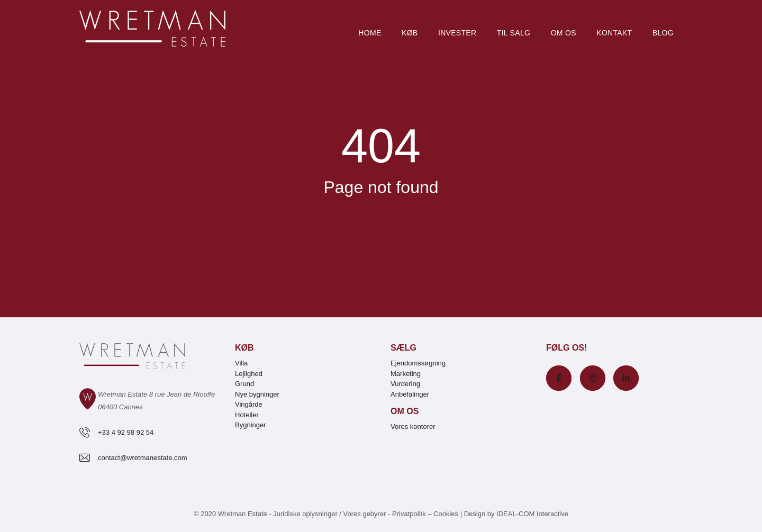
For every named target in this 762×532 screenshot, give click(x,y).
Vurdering (405, 384)
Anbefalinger (410, 394)
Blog (663, 33)
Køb (410, 33)
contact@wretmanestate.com (143, 458)
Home (370, 33)
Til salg (514, 33)
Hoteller (247, 415)
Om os (564, 33)
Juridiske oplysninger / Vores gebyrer (329, 514)
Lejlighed (249, 374)
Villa (241, 363)
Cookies (446, 514)
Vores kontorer (413, 426)
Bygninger (251, 425)
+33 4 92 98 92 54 (126, 432)
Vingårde (249, 404)
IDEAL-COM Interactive (532, 514)
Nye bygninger (257, 394)
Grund (244, 384)
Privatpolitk (409, 514)
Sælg (403, 348)
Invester (457, 33)
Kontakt (614, 33)
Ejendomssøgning (418, 363)
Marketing (406, 374)
